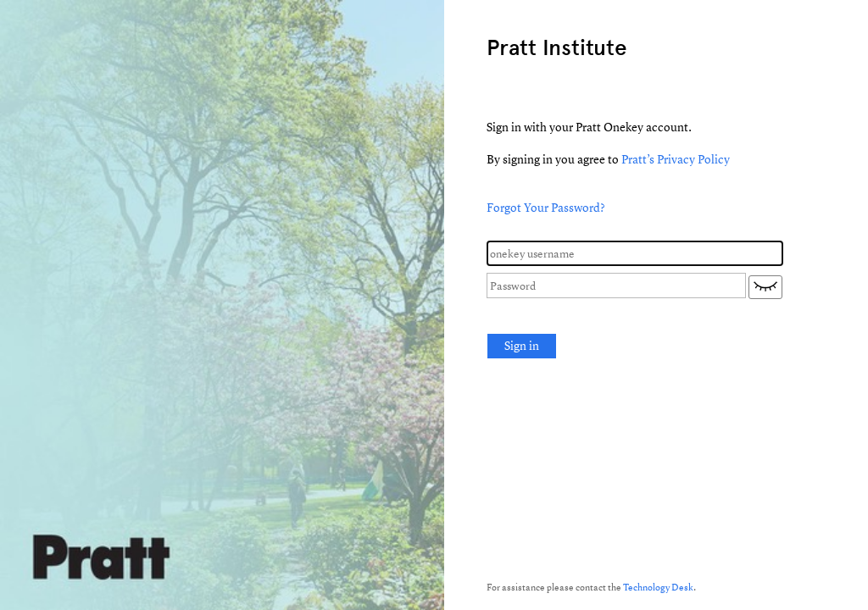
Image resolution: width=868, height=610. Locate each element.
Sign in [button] (522, 345)
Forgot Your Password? (546, 207)
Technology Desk (658, 587)
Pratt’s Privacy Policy (676, 159)
